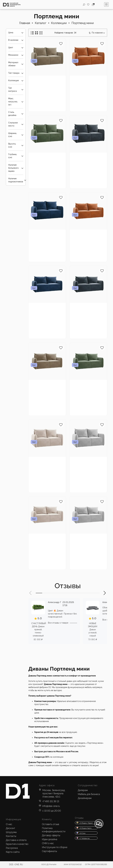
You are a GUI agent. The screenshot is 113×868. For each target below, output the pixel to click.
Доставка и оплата (16, 840)
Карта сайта (13, 852)
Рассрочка (12, 848)
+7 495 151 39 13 (51, 801)
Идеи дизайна (50, 839)
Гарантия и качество (17, 844)
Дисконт (11, 828)
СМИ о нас (48, 843)
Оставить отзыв (50, 824)
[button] (31, 593)
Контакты (11, 836)
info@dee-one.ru (51, 806)
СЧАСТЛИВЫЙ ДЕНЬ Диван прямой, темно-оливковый (39, 630)
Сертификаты (49, 851)
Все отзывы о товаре (58, 623)
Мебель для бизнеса (89, 794)
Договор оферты (51, 835)
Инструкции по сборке (55, 847)
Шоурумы (11, 832)
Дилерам (83, 790)
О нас (9, 824)
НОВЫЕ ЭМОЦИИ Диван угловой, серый (93, 630)
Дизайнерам (85, 798)
